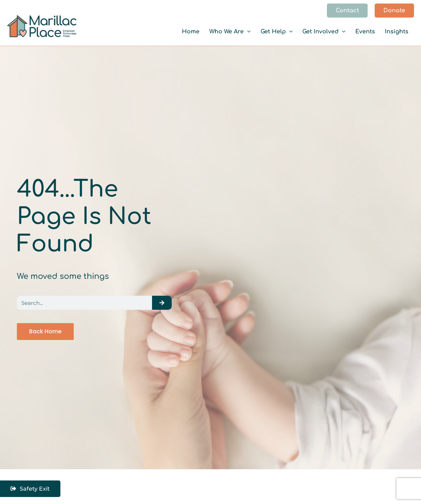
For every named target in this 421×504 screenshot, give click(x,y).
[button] (347, 11)
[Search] (162, 303)
